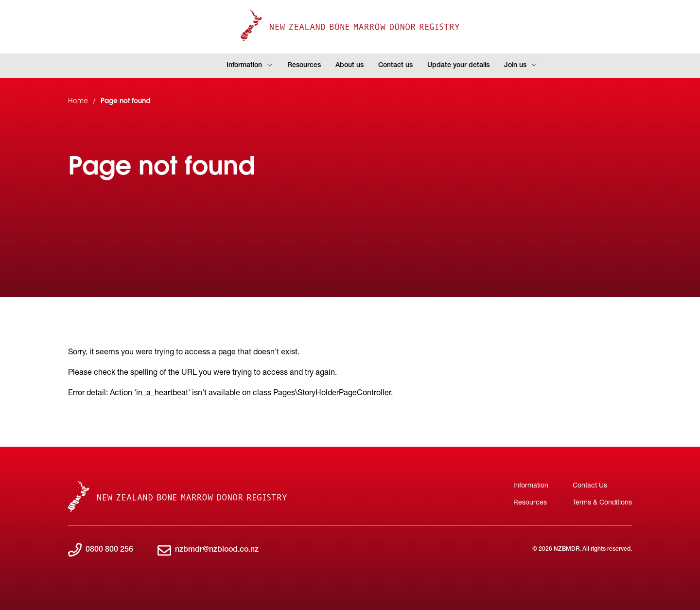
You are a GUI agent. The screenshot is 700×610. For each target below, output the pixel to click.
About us (350, 66)
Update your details (458, 66)
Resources (304, 66)
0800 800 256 (101, 551)
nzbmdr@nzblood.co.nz (208, 550)
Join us (521, 65)
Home (78, 102)
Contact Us (590, 485)
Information (250, 65)
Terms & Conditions (602, 502)
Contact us (395, 66)
